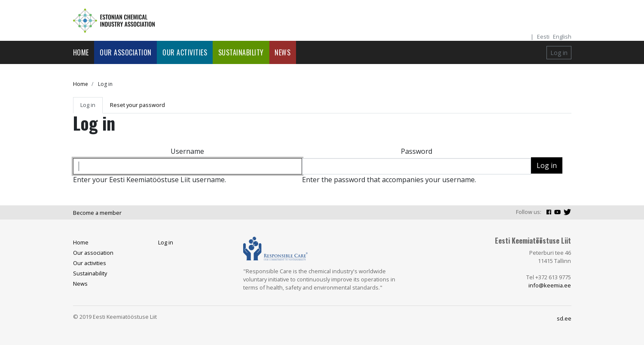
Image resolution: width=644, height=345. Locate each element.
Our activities (185, 52)
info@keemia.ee (550, 285)
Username (187, 151)
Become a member (97, 213)
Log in (559, 53)
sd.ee (564, 318)
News (282, 52)
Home (81, 52)
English (562, 37)
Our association (126, 52)
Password (417, 151)
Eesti (543, 37)
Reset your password (137, 105)
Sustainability (241, 52)
